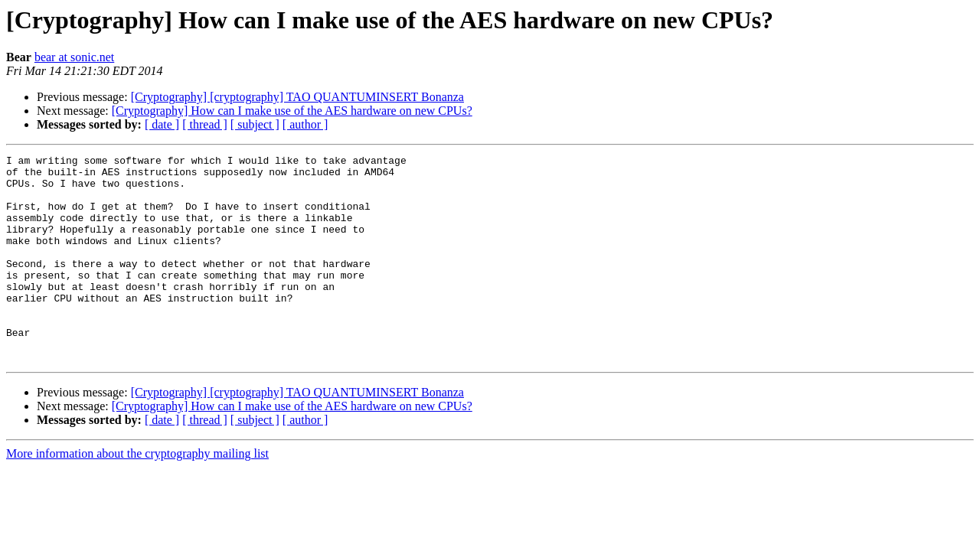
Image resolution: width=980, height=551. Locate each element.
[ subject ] (255, 124)
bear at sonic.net (74, 57)
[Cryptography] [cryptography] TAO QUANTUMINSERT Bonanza (297, 97)
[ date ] (162, 124)
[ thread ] (205, 124)
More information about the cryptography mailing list (137, 495)
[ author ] (305, 124)
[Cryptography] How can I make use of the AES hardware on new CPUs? (292, 111)
